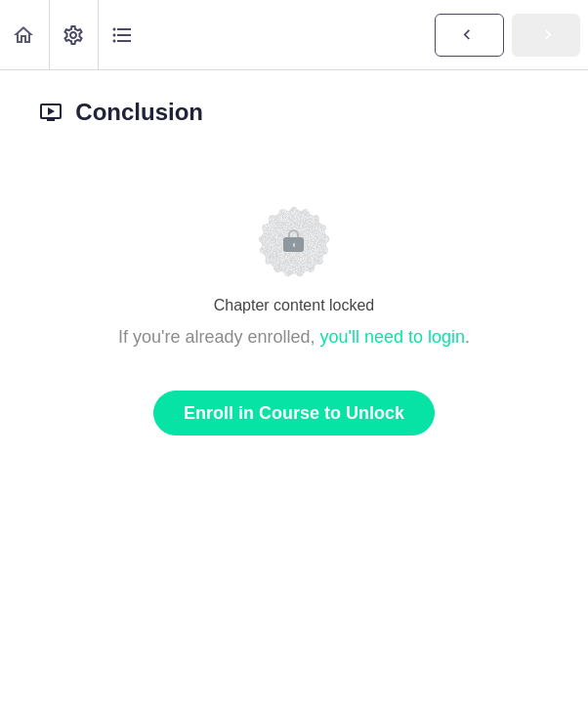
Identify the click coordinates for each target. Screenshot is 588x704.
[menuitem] (73, 35)
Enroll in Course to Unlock (294, 413)
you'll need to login (393, 337)
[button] (24, 35)
